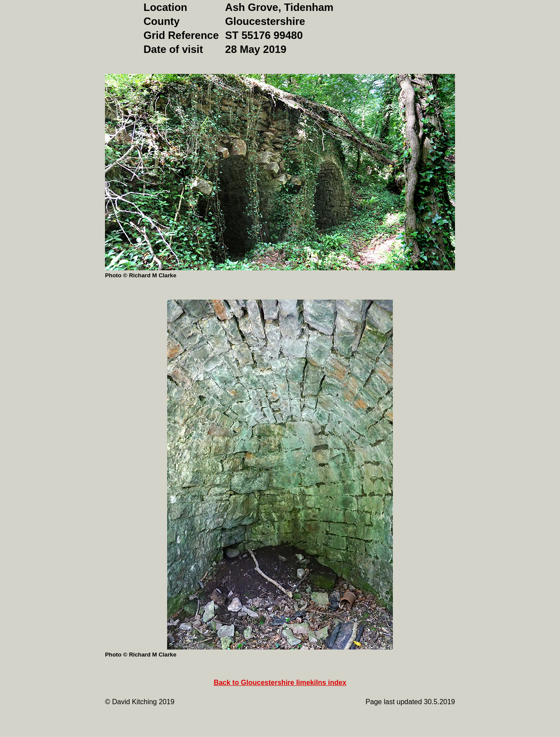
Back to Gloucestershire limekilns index (280, 683)
